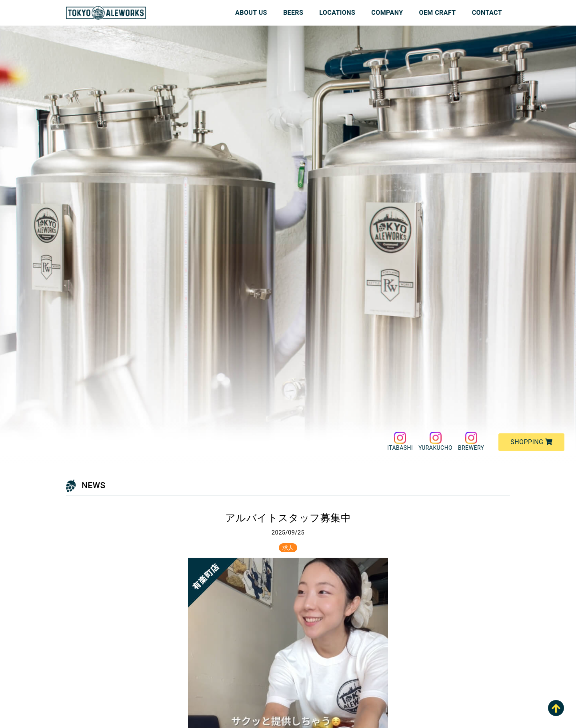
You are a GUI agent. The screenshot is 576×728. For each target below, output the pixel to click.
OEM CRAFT (438, 13)
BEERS (293, 13)
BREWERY (471, 441)
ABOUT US (251, 13)
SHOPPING (531, 442)
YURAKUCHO (435, 441)
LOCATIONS (337, 13)
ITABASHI (400, 441)
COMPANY (387, 13)
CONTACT (487, 13)
